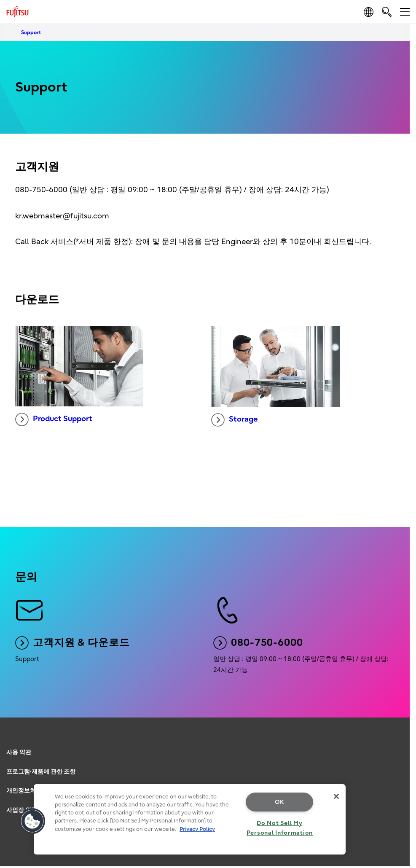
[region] (190, 819)
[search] (387, 12)
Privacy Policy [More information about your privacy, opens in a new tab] (197, 829)
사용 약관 (19, 752)
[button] (32, 821)
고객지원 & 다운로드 (72, 643)
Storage (235, 420)
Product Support (54, 419)
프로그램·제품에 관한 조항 (41, 772)
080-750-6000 (258, 643)
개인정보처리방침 (30, 791)
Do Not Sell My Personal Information (280, 828)
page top (401, 739)
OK (280, 802)
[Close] (336, 796)
